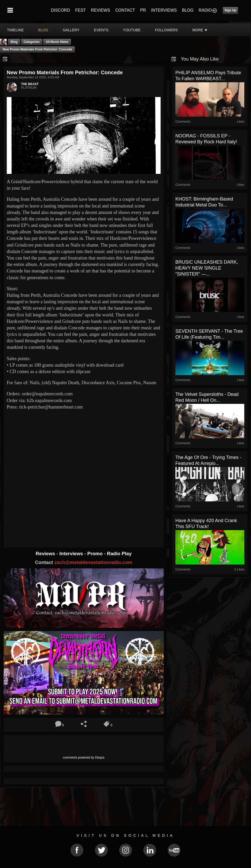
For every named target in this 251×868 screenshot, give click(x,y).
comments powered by (84, 758)
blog (43, 30)
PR (143, 10)
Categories (32, 42)
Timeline (15, 30)
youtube (132, 30)
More (200, 30)
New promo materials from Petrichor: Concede (37, 49)
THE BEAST (30, 84)
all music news (57, 42)
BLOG (188, 10)
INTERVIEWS (164, 10)
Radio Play (119, 554)
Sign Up (230, 10)
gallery (71, 30)
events (101, 30)
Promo (96, 554)
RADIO (205, 10)
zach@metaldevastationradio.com (93, 562)
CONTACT (125, 10)
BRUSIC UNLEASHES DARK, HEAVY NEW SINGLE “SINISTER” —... (207, 268)
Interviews (72, 554)
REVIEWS (101, 10)
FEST (80, 10)
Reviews (46, 554)
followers (167, 30)
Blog (14, 42)
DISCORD (60, 10)
